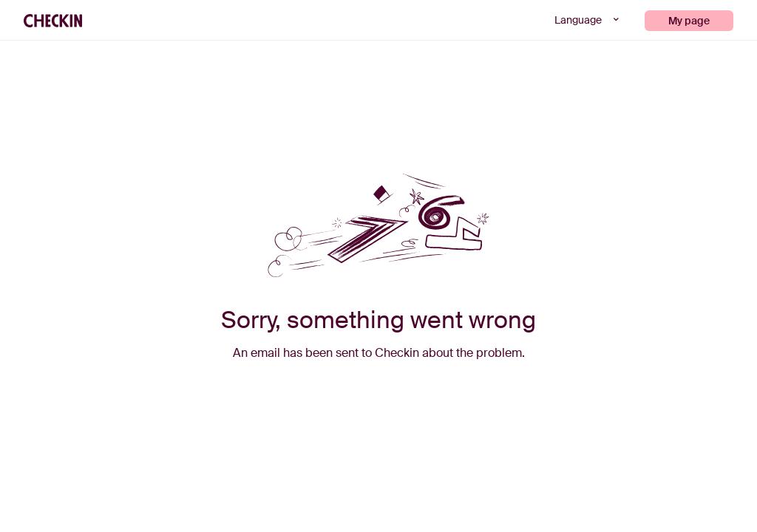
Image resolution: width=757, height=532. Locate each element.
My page (689, 21)
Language (588, 20)
